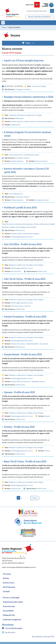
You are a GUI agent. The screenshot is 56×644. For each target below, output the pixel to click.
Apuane (47, 416)
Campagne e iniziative (23, 89)
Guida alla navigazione (12, 620)
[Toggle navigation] (3, 23)
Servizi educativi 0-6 (16, 155)
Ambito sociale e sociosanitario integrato (38, 121)
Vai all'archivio (10, 632)
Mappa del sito (9, 615)
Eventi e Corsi (9, 583)
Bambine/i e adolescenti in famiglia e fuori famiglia (19, 227)
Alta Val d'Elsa (16, 271)
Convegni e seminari (22, 158)
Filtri (28, 43)
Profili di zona (20, 230)
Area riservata (9, 606)
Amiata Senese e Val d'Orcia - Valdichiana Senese (28, 382)
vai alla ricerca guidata (40, 17)
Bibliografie (20, 118)
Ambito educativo (17, 121)
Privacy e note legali (11, 598)
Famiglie (39, 115)
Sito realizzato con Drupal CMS (43, 637)
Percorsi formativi (41, 161)
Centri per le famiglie (39, 86)
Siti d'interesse (9, 587)
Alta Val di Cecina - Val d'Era (21, 306)
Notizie (6, 578)
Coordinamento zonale (31, 155)
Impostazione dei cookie (13, 602)
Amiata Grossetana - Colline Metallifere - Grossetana (30, 344)
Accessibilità (8, 611)
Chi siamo (7, 574)
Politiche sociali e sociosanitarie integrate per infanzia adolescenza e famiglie (28, 224)
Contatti (6, 591)
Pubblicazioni (16, 125)
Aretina (47, 451)
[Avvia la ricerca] (52, 11)
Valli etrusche (16, 489)
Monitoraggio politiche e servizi (22, 237)
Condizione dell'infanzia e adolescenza (22, 115)
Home (4, 27)
